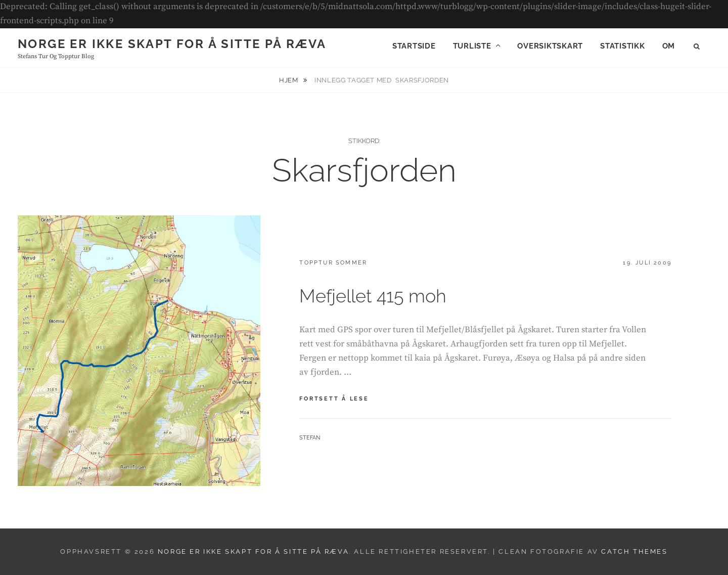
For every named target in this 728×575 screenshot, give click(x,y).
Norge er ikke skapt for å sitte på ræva (172, 44)
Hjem (289, 80)
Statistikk (623, 46)
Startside (414, 46)
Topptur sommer (333, 263)
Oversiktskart (550, 46)
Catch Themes (634, 551)
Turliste (472, 46)
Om (669, 46)
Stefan (310, 438)
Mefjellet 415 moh (373, 296)
